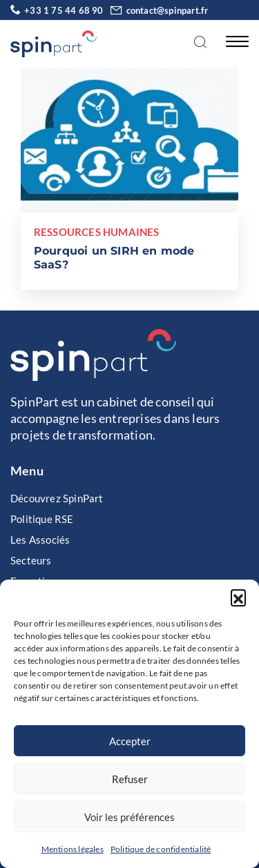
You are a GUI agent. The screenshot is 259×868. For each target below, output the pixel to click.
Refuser (130, 779)
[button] (238, 597)
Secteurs (31, 560)
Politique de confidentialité (161, 849)
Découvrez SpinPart (57, 498)
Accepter (130, 741)
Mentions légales (73, 849)
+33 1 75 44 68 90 (57, 10)
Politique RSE (42, 519)
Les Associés (40, 540)
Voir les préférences (129, 817)
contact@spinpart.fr (157, 10)
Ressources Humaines (97, 232)
